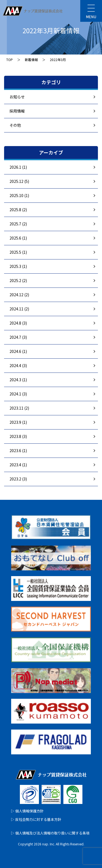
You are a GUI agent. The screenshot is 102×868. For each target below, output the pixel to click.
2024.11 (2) (19, 309)
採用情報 (17, 111)
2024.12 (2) (19, 295)
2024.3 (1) (18, 380)
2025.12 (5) (19, 181)
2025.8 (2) (18, 210)
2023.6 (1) (18, 450)
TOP (10, 60)
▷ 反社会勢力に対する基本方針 (36, 819)
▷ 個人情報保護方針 (27, 811)
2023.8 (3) (18, 436)
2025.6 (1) (18, 238)
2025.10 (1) (19, 195)
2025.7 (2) (18, 224)
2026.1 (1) (18, 167)
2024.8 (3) (18, 323)
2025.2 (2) (18, 280)
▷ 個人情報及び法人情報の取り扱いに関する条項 (50, 833)
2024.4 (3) (18, 365)
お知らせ (17, 97)
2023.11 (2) (19, 408)
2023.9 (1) (18, 422)
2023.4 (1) (18, 465)
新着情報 (31, 60)
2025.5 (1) (18, 252)
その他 (15, 125)
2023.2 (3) (18, 479)
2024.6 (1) (18, 351)
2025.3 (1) (18, 266)
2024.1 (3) (18, 394)
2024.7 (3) (18, 337)
